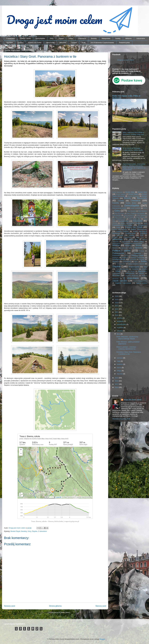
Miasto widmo (139, 241)
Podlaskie (137, 253)
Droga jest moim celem (126, 60)
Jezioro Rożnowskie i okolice (130, 223)
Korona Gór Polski (35, 43)
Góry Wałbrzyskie (135, 219)
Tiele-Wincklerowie (122, 269)
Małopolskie (106, 38)
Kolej (84, 43)
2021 (117, 312)
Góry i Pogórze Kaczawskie (136, 213)
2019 (117, 378)
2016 (117, 387)
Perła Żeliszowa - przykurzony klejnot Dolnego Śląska (127, 338)
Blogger (102, 639)
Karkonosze (143, 225)
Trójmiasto (135, 269)
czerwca (120, 358)
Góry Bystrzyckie (119, 213)
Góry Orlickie (119, 217)
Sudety (118, 38)
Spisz (136, 261)
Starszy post (101, 606)
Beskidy (94, 38)
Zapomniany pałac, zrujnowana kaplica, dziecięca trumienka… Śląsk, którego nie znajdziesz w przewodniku (134, 167)
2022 (117, 309)
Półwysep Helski (137, 255)
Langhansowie (130, 233)
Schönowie (133, 259)
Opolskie (10, 43)
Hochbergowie (124, 221)
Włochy (141, 273)
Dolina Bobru (131, 203)
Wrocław (63, 43)
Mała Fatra (140, 237)
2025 (117, 299)
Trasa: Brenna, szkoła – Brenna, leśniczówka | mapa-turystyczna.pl (55, 521)
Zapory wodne (141, 283)
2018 (117, 381)
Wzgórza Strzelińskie (132, 276)
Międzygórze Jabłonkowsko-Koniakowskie (127, 243)
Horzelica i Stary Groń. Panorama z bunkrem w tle (128, 353)
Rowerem (115, 257)
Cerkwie (74, 43)
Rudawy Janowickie (138, 257)
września (120, 328)
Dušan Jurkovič (135, 208)
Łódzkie (132, 235)
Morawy (128, 245)
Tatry (145, 267)
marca (119, 368)
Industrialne (141, 38)
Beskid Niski (142, 192)
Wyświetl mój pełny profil (121, 419)
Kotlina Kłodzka (122, 231)
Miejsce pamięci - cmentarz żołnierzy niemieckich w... (126, 348)
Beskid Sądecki (121, 194)
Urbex (71, 38)
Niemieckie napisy (127, 248)
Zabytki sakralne (120, 281)
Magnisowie (127, 237)
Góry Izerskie (117, 215)
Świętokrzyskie (124, 43)
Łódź (142, 235)
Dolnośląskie (40, 38)
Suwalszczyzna (121, 264)
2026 (117, 296)
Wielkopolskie (130, 273)
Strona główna (55, 606)
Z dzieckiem (11, 38)
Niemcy (115, 248)
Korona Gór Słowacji (120, 229)
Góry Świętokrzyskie (119, 219)
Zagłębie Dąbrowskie (123, 283)
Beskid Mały (130, 192)
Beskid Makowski (117, 192)
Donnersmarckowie (119, 208)
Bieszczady (51, 43)
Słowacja (116, 261)
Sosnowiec (127, 261)
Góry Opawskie (142, 215)
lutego (119, 371)
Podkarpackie (118, 253)
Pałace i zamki (25, 38)
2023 (117, 306)
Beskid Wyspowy (133, 196)
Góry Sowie (129, 217)
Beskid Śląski (15, 531)
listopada (120, 321)
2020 (117, 315)
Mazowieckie (126, 241)
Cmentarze (82, 38)
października (122, 324)
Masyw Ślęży (134, 239)
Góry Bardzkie (132, 211)
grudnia (120, 318)
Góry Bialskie (143, 211)
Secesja (142, 259)
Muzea (138, 245)
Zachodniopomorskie (140, 281)
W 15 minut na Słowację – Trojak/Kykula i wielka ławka (133, 149)
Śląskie (61, 38)
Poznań (126, 255)
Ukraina (144, 269)
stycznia (120, 374)
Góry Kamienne (129, 215)
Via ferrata (131, 271)
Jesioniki (115, 223)
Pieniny (142, 251)
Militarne (128, 38)
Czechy (20, 43)
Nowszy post (10, 606)
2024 (117, 303)
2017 (117, 384)
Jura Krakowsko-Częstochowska (102, 43)
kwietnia (120, 364)
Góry (52, 38)
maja (119, 361)
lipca (119, 334)
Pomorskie (116, 255)
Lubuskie (120, 235)
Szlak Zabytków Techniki (136, 264)
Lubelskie (143, 233)
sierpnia (120, 331)
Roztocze (125, 257)
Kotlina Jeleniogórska (139, 229)
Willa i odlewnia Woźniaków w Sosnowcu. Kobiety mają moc (133, 133)
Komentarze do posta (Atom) (60, 612)
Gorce (145, 208)
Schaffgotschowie (119, 259)
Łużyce (115, 237)
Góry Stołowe (140, 217)
